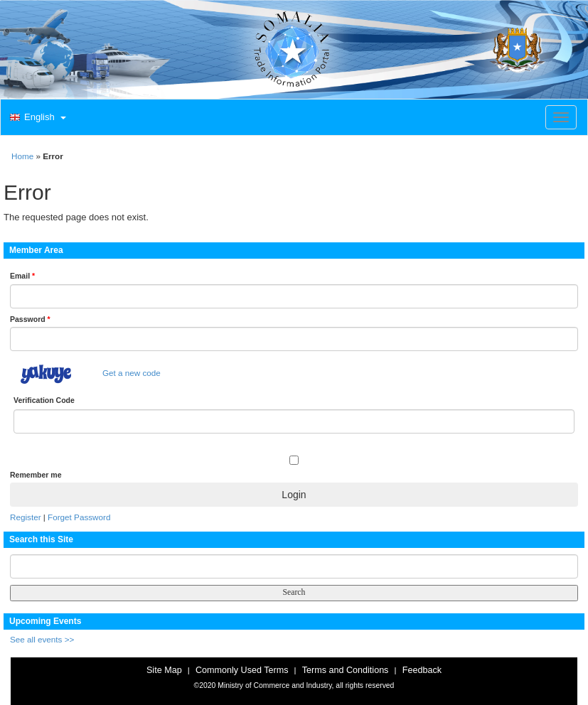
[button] (36, 118)
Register (26, 517)
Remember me (36, 475)
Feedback (422, 670)
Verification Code (44, 400)
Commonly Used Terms (242, 670)
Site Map (164, 670)
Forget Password (79, 517)
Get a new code (132, 373)
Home (22, 156)
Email (22, 276)
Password (30, 319)
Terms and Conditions (346, 670)
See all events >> (42, 639)
